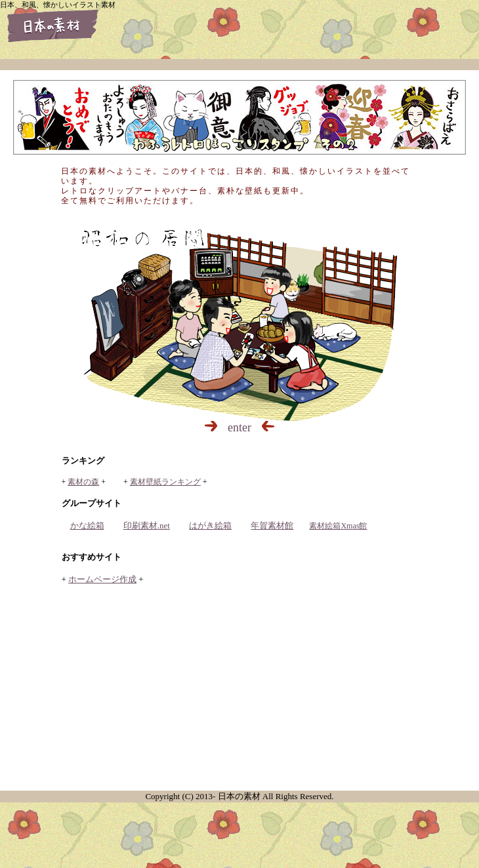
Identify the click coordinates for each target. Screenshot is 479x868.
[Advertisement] (239, 689)
